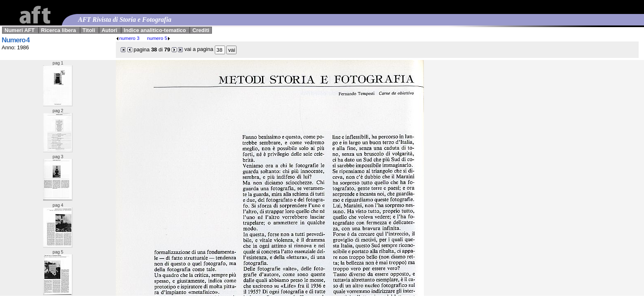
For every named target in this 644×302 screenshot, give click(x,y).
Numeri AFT (20, 30)
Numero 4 (16, 40)
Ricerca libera (59, 30)
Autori (109, 30)
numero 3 (128, 38)
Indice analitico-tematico (155, 30)
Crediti (201, 30)
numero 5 (159, 38)
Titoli (89, 30)
